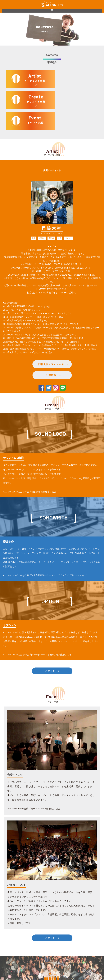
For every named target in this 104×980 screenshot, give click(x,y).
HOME (52, 951)
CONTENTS (52, 960)
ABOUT (52, 956)
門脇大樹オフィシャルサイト (52, 969)
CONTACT (52, 965)
